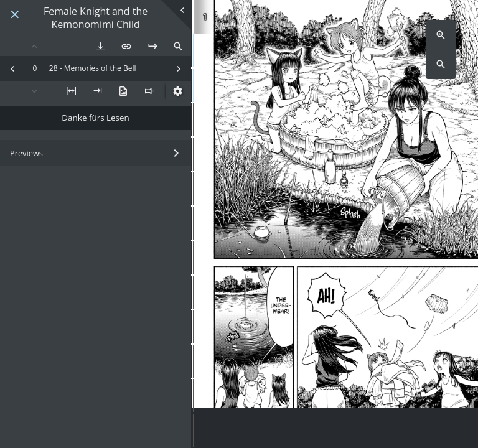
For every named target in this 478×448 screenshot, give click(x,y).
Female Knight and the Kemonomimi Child (96, 18)
